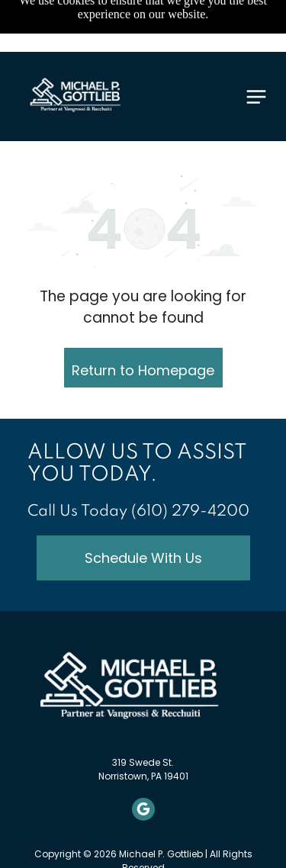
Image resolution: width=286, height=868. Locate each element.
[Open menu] (256, 97)
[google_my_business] (143, 811)
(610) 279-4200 (190, 512)
